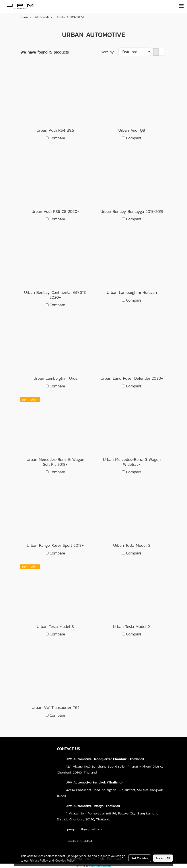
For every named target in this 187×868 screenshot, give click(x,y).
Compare (57, 138)
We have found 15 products (45, 52)
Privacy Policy (39, 860)
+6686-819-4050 (79, 841)
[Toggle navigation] (181, 6)
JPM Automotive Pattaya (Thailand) (93, 806)
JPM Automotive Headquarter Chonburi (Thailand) (105, 759)
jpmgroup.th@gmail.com (84, 829)
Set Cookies (140, 858)
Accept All (163, 858)
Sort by (110, 52)
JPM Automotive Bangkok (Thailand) (94, 782)
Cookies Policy (65, 860)
